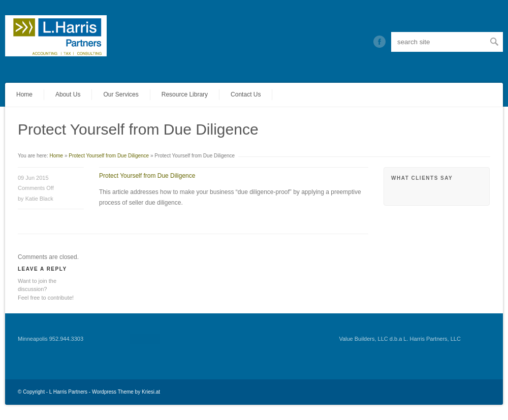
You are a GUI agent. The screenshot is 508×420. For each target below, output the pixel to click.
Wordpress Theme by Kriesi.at (126, 392)
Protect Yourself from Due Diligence (109, 156)
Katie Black (39, 199)
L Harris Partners (68, 392)
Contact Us (246, 94)
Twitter (379, 42)
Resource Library (185, 94)
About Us (68, 94)
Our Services (121, 94)
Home (24, 94)
